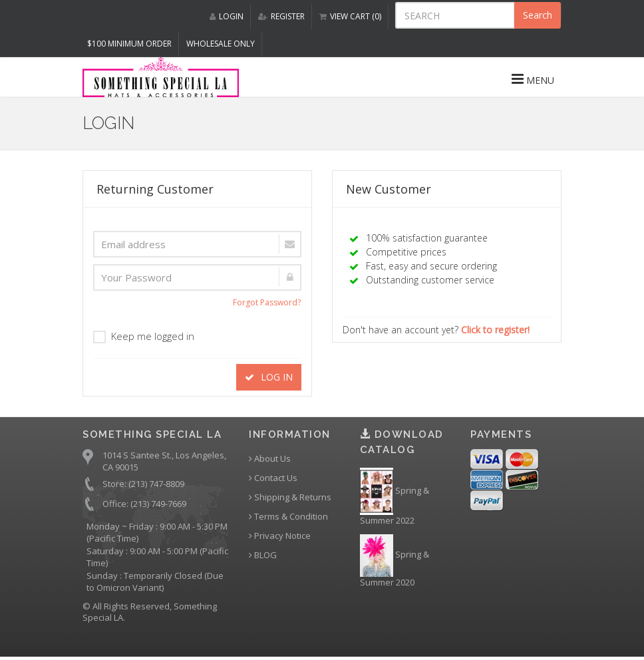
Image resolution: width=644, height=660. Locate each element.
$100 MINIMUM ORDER (129, 44)
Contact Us (273, 478)
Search (538, 15)
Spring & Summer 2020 (395, 561)
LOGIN (227, 16)
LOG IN (269, 377)
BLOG (263, 555)
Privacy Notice (280, 536)
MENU (533, 79)
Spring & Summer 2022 (395, 497)
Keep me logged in (144, 336)
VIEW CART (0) (350, 16)
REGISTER (281, 16)
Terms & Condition (288, 517)
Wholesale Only (221, 44)
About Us (270, 459)
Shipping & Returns (290, 497)
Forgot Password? (267, 302)
